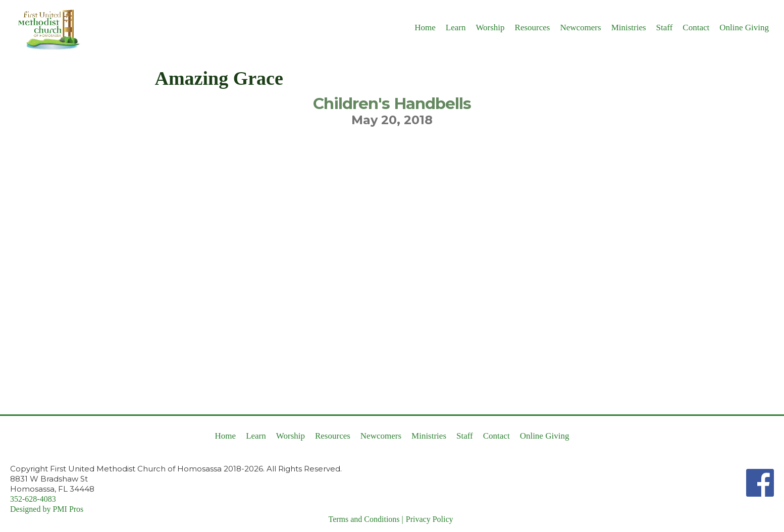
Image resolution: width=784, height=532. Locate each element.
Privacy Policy (430, 519)
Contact (696, 28)
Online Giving (744, 28)
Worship (490, 28)
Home (425, 28)
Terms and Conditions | (365, 519)
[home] (45, 29)
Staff (665, 28)
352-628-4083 (33, 499)
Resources (533, 28)
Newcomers (580, 28)
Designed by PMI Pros (47, 509)
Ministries (629, 28)
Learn (456, 28)
